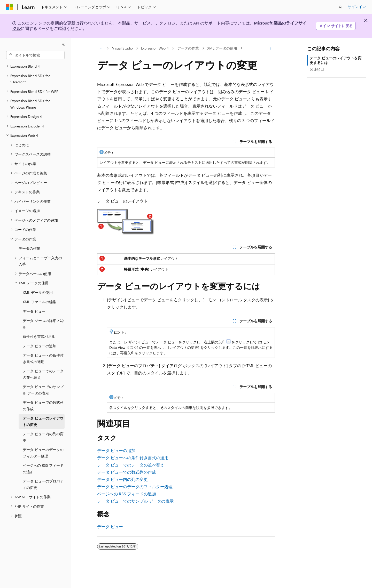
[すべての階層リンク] (102, 48)
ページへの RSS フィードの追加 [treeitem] (43, 469)
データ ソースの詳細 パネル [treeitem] (44, 324)
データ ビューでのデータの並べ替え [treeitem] (43, 374)
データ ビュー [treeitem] (34, 311)
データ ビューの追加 (116, 450)
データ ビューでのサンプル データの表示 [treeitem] (43, 390)
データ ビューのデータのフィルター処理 (135, 486)
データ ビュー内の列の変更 (122, 479)
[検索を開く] (340, 7)
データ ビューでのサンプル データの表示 (135, 501)
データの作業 (188, 48)
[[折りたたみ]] (63, 44)
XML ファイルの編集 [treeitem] (40, 302)
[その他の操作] (270, 48)
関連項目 (317, 69)
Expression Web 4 (155, 48)
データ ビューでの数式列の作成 (127, 472)
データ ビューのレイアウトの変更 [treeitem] (43, 421)
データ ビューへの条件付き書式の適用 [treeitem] (43, 358)
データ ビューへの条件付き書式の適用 (133, 458)
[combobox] (35, 55)
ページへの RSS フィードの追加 (127, 494)
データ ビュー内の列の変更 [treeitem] (43, 437)
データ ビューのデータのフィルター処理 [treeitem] (43, 453)
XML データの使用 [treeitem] (38, 292)
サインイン (357, 7)
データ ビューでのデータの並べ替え (131, 465)
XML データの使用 (222, 48)
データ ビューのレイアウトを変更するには (336, 60)
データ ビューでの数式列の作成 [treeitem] (43, 406)
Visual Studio (122, 48)
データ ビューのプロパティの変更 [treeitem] (43, 484)
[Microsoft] (10, 7)
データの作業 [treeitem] (29, 248)
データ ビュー (110, 526)
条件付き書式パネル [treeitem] (39, 336)
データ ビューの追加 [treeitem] (40, 346)
